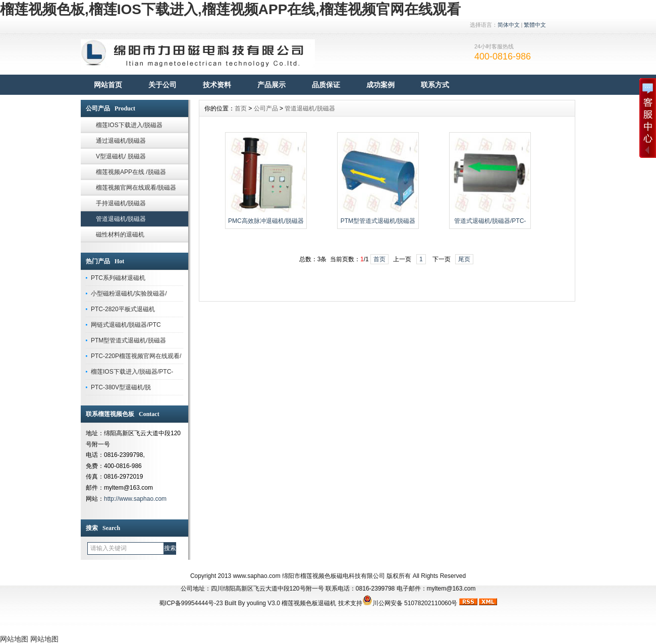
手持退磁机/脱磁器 (121, 203)
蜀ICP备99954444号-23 (191, 603)
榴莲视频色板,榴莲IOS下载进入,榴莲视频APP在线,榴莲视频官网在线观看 (230, 9)
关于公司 (162, 85)
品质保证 (326, 85)
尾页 (464, 259)
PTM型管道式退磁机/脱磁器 (128, 340)
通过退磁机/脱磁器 (121, 141)
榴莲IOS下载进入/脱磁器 (129, 125)
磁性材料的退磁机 (120, 235)
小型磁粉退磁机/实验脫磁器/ (129, 294)
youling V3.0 (263, 603)
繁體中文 (535, 25)
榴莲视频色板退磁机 (309, 603)
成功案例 (380, 85)
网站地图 (14, 639)
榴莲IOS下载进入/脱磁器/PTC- (132, 372)
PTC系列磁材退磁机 (118, 278)
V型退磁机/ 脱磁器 (121, 156)
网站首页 (108, 85)
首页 (241, 108)
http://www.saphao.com (135, 499)
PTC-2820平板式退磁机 (123, 309)
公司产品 (266, 108)
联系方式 (435, 85)
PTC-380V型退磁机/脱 (121, 387)
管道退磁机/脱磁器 (121, 219)
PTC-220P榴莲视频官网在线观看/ (136, 356)
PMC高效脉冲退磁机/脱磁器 (266, 221)
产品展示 (271, 85)
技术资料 (217, 85)
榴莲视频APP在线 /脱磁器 (131, 172)
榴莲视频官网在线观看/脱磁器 (136, 188)
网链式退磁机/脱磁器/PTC (126, 325)
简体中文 (509, 25)
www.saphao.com (257, 576)
